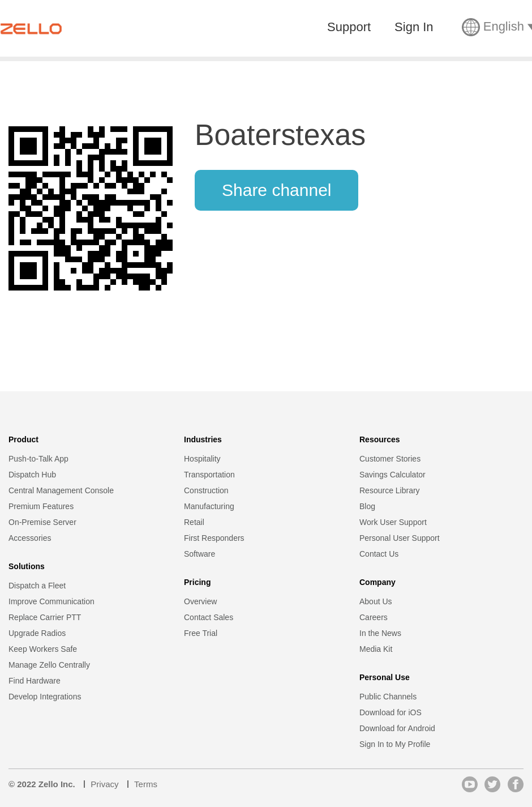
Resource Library (390, 490)
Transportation (209, 475)
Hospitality (202, 459)
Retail (194, 522)
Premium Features (41, 506)
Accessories (30, 538)
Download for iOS (391, 712)
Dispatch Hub (32, 475)
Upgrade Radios (37, 633)
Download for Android (397, 728)
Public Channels (388, 697)
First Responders (214, 538)
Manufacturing (209, 506)
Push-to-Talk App (38, 459)
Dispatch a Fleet (37, 586)
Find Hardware (35, 681)
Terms (146, 784)
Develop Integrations (45, 697)
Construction (206, 490)
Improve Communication (52, 601)
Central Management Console (61, 490)
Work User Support (393, 522)
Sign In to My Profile (395, 744)
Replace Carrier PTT (45, 617)
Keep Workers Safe (43, 649)
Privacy (104, 784)
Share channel (276, 190)
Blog (367, 506)
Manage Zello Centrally (49, 665)
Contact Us (379, 554)
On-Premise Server (42, 522)
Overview (200, 601)
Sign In (414, 27)
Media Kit (376, 649)
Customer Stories (390, 459)
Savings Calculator (392, 475)
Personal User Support (400, 538)
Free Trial (201, 633)
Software (199, 554)
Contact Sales (209, 617)
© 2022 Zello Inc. (42, 784)
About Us (376, 601)
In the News (380, 633)
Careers (374, 617)
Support (349, 27)
